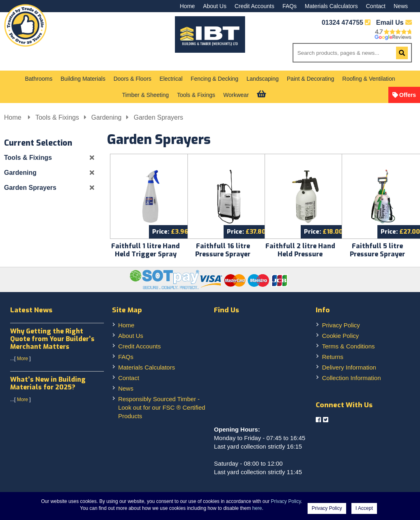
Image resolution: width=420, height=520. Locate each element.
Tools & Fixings (196, 95)
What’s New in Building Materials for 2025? (48, 383)
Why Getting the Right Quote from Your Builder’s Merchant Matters (52, 339)
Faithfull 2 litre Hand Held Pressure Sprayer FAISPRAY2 (300, 254)
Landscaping (262, 79)
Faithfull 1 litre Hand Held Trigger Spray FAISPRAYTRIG (145, 254)
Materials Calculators (331, 6)
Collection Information (351, 378)
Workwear (236, 95)
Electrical (171, 79)
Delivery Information (349, 367)
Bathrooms (39, 79)
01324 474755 (342, 23)
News (401, 6)
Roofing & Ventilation (369, 79)
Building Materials (83, 79)
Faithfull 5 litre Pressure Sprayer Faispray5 (377, 254)
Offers (408, 95)
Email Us (394, 23)
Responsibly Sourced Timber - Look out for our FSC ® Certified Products (162, 407)
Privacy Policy (341, 325)
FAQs (290, 6)
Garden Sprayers (158, 117)
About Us (215, 6)
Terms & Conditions (348, 346)
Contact (376, 6)
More (23, 359)
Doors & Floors (132, 79)
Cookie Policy (340, 336)
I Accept (364, 508)
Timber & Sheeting (145, 95)
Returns (333, 357)
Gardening (107, 117)
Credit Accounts (254, 6)
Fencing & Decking (215, 79)
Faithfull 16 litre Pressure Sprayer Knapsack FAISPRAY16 (223, 254)
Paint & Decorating (311, 79)
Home (187, 6)
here (257, 508)
